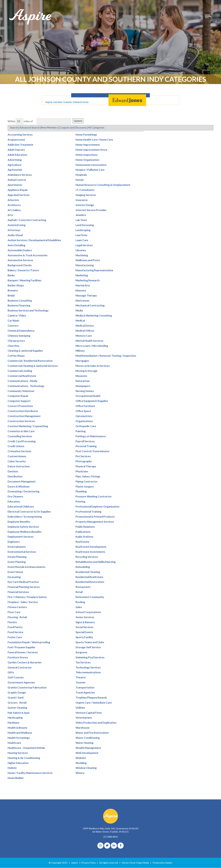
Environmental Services (22, 552)
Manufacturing (85, 265)
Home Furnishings (86, 135)
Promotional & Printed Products (95, 517)
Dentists (13, 471)
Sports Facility (84, 637)
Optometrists (84, 416)
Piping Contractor (87, 481)
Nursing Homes (85, 391)
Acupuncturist (16, 140)
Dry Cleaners (15, 497)
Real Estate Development (91, 547)
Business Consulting (20, 301)
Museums (81, 376)
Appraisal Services (19, 195)
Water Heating (84, 743)
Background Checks (20, 265)
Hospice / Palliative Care (90, 170)
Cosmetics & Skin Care (21, 431)
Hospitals (81, 175)
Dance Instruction (19, 466)
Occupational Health (88, 396)
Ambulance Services (20, 175)
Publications (83, 532)
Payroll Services (85, 441)
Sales (79, 607)
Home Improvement (88, 145)
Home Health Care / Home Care (94, 140)
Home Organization (87, 160)
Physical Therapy (86, 466)
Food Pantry (15, 627)
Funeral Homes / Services (23, 652)
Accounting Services (20, 135)
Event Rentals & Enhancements (26, 567)
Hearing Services (18, 753)
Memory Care (84, 336)
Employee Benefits (19, 522)
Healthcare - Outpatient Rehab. (27, 748)
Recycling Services (87, 557)
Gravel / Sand (16, 698)
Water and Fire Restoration (92, 733)
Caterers (13, 326)
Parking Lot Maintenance (91, 436)
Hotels (80, 180)
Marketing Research (88, 280)
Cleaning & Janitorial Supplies (25, 351)
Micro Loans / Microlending (92, 346)
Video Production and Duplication (96, 723)
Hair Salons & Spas (19, 713)
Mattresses (82, 301)
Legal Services (84, 245)
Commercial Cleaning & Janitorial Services (33, 366)
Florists (12, 622)
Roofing (80, 602)
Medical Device (85, 326)
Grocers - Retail (17, 703)
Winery (80, 773)
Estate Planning (17, 557)
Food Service (15, 632)
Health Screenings (19, 738)
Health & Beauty (17, 728)
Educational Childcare (21, 507)
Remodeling (83, 567)
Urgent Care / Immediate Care (94, 703)
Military (80, 351)
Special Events (84, 632)
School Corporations (88, 612)
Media (79, 311)
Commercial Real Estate (22, 376)
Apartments (15, 185)
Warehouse (83, 728)
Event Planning (17, 562)
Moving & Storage (86, 371)
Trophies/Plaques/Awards (91, 698)
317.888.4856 (111, 837)
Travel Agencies (85, 693)
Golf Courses (16, 678)
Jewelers (81, 215)
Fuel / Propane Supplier (22, 647)
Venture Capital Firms (89, 713)
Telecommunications (88, 672)
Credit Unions (16, 446)
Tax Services (83, 662)
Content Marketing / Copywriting (28, 426)
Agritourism (15, 170)
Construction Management (24, 416)
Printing (80, 502)
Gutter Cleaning (17, 708)
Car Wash (13, 321)
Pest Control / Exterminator (93, 451)
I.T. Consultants (85, 190)
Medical (80, 321)
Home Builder (16, 778)
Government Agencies (21, 683)
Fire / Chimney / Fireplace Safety (27, 597)
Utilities (80, 708)
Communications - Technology (26, 386)
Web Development (87, 753)
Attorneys (14, 230)
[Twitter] (107, 846)
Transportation (85, 688)
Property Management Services (95, 522)
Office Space (83, 411)
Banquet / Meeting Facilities (24, 280)
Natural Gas (83, 381)
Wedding (81, 763)
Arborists (13, 200)
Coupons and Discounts (73, 128)
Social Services (84, 627)
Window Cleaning (86, 768)
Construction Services (21, 421)
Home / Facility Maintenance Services (30, 773)
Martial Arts (83, 286)
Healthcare (14, 743)
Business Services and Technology (28, 311)
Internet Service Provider (91, 210)
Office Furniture (85, 406)
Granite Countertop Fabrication (27, 688)
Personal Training (86, 446)
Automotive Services (20, 260)
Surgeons (81, 652)
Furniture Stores (18, 657)
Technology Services (88, 667)
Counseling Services (20, 436)
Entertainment (17, 547)
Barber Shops (16, 286)
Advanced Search (30, 128)
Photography (84, 461)
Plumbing (81, 492)
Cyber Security (17, 461)
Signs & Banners (85, 622)
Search (14, 128)
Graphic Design (17, 693)
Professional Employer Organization (97, 507)
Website (81, 758)
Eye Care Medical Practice (23, 582)
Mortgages (82, 361)
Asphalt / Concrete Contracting (27, 220)
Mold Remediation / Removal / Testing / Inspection (106, 356)
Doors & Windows (19, 486)
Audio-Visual (15, 235)
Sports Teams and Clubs (90, 642)
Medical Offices (85, 331)
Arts (10, 215)
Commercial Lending (20, 371)
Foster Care (15, 637)
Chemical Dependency (21, 331)
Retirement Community (90, 597)
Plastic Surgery (85, 486)
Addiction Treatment (20, 145)
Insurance (82, 200)
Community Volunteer (21, 391)
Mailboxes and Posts (88, 260)
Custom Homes (17, 456)
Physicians (82, 471)
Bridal (11, 295)
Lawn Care (82, 240)
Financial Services (18, 592)
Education (14, 502)
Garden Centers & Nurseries (25, 662)
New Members (50, 128)
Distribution (15, 476)
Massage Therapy (86, 295)
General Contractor (20, 667)
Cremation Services (19, 451)
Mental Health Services (89, 341)
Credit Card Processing (22, 441)
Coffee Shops (16, 356)
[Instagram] (100, 846)
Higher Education (18, 763)
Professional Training (88, 512)
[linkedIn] (114, 846)
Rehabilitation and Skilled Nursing (96, 562)
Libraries (81, 250)
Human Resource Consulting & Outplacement (103, 185)
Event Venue (15, 572)
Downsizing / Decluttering (24, 492)
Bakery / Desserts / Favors (23, 270)
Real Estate (82, 542)
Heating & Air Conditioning (24, 758)
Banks (11, 275)
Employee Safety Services (23, 527)
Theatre (81, 678)
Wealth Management (88, 748)
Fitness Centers (17, 607)
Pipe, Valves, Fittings (88, 476)
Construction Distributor (23, 411)
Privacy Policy (89, 863)
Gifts (11, 672)
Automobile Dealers (20, 250)
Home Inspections (87, 155)
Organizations (84, 421)
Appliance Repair (18, 190)
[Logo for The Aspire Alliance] (31, 18)
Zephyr (169, 863)
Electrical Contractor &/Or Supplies (29, 512)
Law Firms (81, 235)
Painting (81, 431)
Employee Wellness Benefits (25, 532)
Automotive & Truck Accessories (28, 255)
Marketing (82, 275)
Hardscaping (15, 718)
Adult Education (17, 155)
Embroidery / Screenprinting (25, 517)
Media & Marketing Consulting (94, 316)
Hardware (14, 723)
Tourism (80, 683)
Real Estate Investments (90, 552)
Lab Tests (81, 220)
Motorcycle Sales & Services (93, 366)
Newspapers (83, 386)
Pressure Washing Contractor (94, 497)
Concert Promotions (20, 406)
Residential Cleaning (88, 572)
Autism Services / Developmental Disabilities (34, 240)
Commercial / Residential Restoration (30, 361)
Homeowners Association (91, 165)
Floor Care (14, 612)
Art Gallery (14, 210)
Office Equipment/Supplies (92, 401)
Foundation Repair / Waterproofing (29, 642)
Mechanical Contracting (90, 306)
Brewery (13, 290)
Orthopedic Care (86, 426)
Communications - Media (22, 381)
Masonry (81, 290)
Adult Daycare (16, 150)
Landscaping (83, 230)
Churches (13, 346)
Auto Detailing (16, 245)
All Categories (97, 128)
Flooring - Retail (17, 617)
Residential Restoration (90, 582)
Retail (79, 592)
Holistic (12, 768)
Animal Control (17, 180)
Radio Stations (84, 537)
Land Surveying (85, 225)
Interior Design (85, 205)
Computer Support (19, 401)
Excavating (14, 577)
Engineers (14, 542)
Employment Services (21, 537)
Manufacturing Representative (94, 270)
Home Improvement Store (91, 150)
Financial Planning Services (24, 587)
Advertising (15, 160)
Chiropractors (16, 341)
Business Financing (19, 306)
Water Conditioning (88, 738)
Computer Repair (18, 396)
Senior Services (85, 617)
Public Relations (85, 527)
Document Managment (22, 481)
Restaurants (83, 587)
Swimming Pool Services (90, 657)
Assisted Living (17, 225)
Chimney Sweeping (19, 336)
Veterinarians (84, 718)
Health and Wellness (20, 733)
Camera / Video (17, 316)
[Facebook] (121, 846)
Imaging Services (86, 195)
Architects (14, 205)
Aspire (75, 863)
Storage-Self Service (88, 647)
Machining (82, 255)
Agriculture (15, 165)
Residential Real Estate (89, 577)
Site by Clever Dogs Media (135, 863)
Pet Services (83, 456)
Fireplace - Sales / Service (23, 602)
